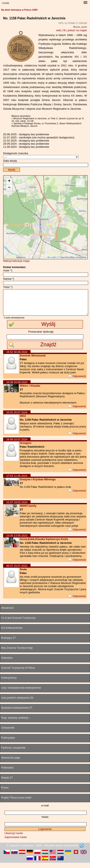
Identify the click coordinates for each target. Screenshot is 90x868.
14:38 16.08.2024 (17, 387)
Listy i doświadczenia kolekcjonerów (21, 693)
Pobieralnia (7, 773)
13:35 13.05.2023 (17, 541)
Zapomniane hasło (16, 842)
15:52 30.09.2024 (17, 357)
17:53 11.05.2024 (17, 481)
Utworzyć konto (14, 838)
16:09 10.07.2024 (17, 444)
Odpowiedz (77, 381)
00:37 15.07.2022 (17, 571)
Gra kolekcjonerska (12, 633)
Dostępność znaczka (16, 153)
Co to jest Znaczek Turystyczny (18, 623)
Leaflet (52, 257)
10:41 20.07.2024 (17, 417)
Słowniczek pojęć (11, 763)
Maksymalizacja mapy (16, 261)
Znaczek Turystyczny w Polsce (18, 673)
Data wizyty (10, 161)
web (59, 30)
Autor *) (8, 270)
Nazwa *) (9, 279)
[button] (9, 181)
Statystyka (7, 663)
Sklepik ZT (7, 783)
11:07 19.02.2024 (17, 507)
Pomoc (5, 793)
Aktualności (7, 613)
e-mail (45, 810)
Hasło (45, 822)
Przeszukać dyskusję (41, 337)
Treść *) (8, 287)
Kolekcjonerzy (9, 683)
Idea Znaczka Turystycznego (17, 653)
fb (65, 30)
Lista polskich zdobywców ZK (17, 703)
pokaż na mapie (77, 30)
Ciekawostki (8, 733)
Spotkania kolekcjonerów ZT (17, 713)
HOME (6, 3)
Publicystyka (8, 743)
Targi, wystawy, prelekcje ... (16, 723)
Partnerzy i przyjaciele (13, 753)
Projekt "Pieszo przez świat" (17, 803)
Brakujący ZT (8, 643)
